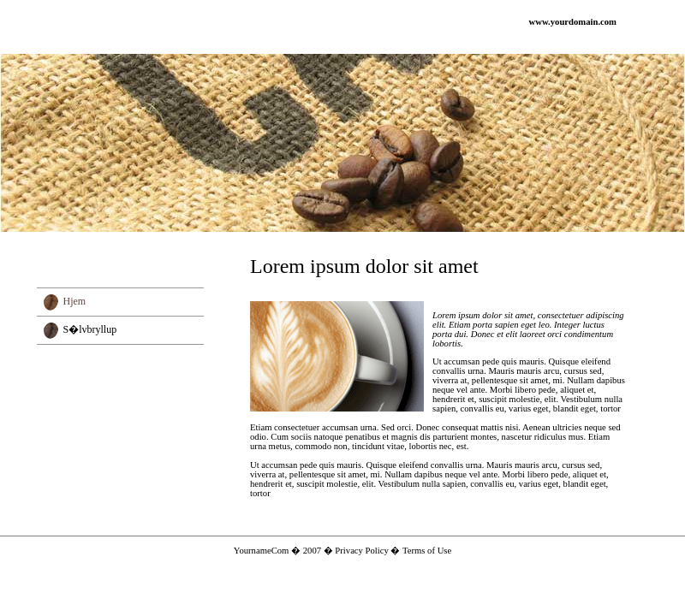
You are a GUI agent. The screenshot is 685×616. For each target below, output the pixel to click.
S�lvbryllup (90, 329)
